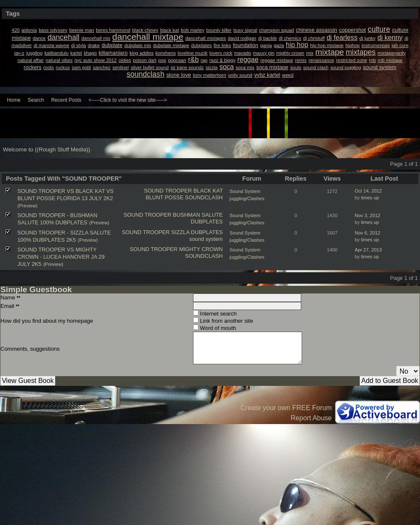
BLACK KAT (208, 191)
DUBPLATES (207, 222)
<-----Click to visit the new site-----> (128, 100)
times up (370, 198)
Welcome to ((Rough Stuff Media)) (47, 149)
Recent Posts (66, 100)
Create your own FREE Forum (286, 408)
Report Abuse (311, 418)
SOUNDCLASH (204, 197)
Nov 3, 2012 (367, 215)
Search (36, 100)
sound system (206, 239)
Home (14, 100)
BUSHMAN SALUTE (198, 215)
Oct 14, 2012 (368, 191)
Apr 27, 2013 (368, 250)
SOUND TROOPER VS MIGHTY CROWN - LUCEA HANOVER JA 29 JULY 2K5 (61, 257)
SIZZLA (181, 232)
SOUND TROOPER (168, 191)
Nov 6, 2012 (367, 233)
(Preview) (27, 206)
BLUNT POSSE (164, 197)
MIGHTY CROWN (201, 249)
